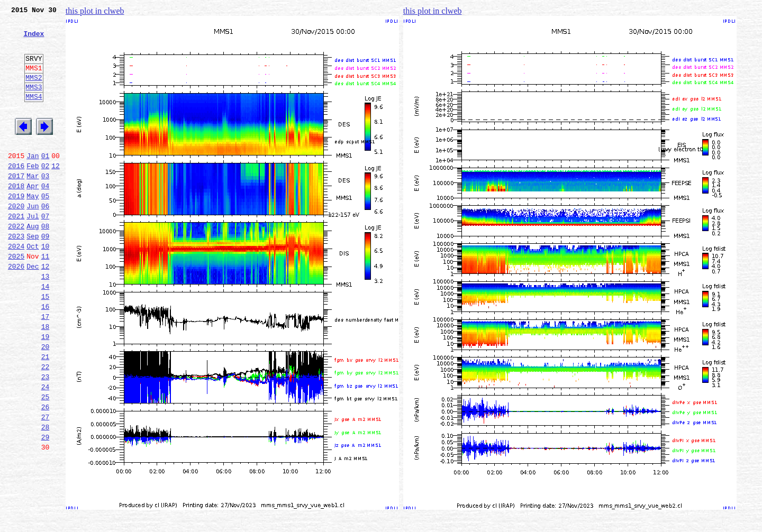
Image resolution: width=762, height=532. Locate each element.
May (33, 227)
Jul (33, 251)
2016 (16, 192)
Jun (33, 239)
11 (46, 297)
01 (46, 181)
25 (46, 460)
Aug (33, 262)
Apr (33, 216)
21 (46, 414)
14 (46, 332)
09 (46, 274)
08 (46, 262)
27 (46, 483)
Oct (33, 286)
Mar (33, 204)
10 (46, 286)
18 (46, 379)
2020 (16, 239)
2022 (16, 262)
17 (46, 367)
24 (46, 448)
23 (46, 437)
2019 (16, 227)
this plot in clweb (95, 11)
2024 (16, 286)
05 (46, 227)
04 (46, 216)
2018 (16, 216)
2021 (16, 251)
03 (46, 204)
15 (46, 344)
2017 (16, 204)
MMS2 (34, 91)
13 (46, 320)
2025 (16, 297)
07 (46, 251)
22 (46, 425)
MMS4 (34, 114)
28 (46, 495)
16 (46, 355)
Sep (33, 274)
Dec (33, 309)
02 (46, 192)
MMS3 (34, 103)
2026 (16, 309)
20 (46, 402)
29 (46, 507)
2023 (16, 274)
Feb (33, 192)
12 (56, 192)
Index (34, 40)
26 (46, 472)
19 (46, 390)
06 (46, 239)
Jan (33, 181)
